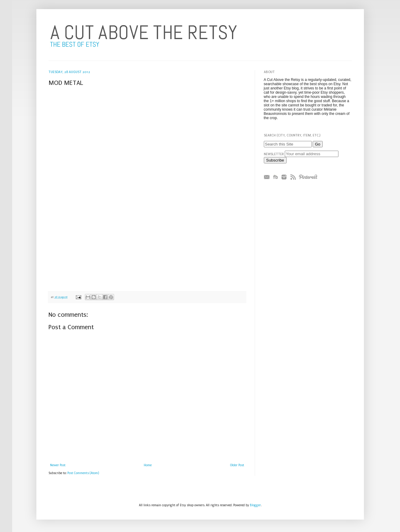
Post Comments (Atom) (83, 473)
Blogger (255, 505)
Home (148, 465)
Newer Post (58, 465)
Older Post (237, 465)
